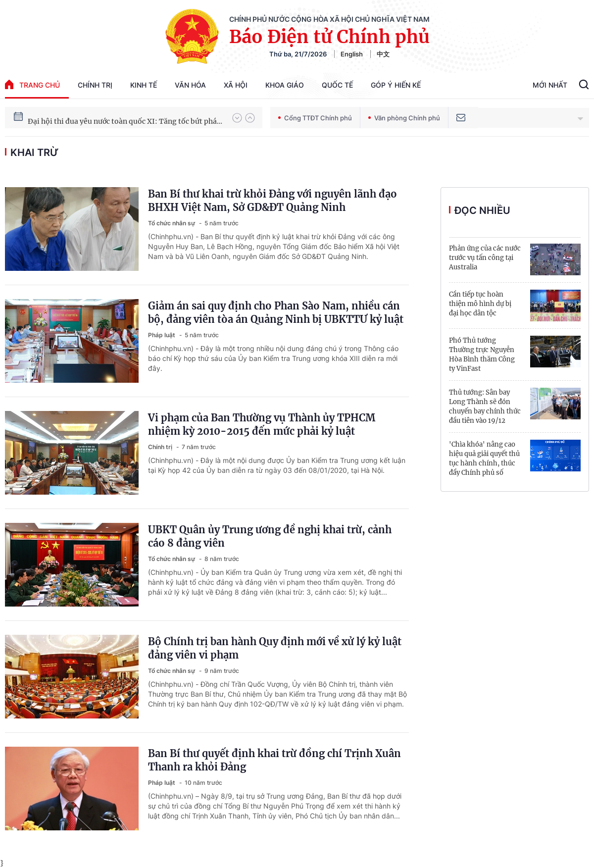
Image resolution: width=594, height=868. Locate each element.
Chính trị (95, 85)
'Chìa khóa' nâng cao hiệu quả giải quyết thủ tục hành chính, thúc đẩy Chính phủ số (484, 459)
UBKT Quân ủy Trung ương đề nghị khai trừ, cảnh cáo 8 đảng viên (270, 536)
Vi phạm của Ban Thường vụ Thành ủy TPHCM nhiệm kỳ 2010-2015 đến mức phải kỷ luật (262, 424)
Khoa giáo (285, 85)
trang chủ (32, 84)
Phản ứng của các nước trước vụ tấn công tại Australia (485, 258)
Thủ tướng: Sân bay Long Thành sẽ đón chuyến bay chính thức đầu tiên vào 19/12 (485, 407)
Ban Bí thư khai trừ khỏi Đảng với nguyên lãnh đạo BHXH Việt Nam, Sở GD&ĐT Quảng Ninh (272, 201)
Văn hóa (190, 85)
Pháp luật (162, 335)
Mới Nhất (550, 85)
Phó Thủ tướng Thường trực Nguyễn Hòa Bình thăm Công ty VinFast (482, 355)
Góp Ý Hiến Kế (396, 85)
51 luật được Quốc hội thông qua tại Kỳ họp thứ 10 (111, 116)
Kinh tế (144, 85)
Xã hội (236, 85)
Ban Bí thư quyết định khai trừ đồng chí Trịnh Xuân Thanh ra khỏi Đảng (274, 760)
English (352, 54)
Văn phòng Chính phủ (404, 118)
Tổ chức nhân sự (172, 223)
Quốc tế (337, 85)
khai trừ (34, 153)
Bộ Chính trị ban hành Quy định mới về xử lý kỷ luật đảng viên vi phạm (275, 648)
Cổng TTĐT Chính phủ (315, 118)
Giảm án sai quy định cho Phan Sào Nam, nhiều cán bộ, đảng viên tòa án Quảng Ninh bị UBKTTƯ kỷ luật (276, 312)
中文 (383, 54)
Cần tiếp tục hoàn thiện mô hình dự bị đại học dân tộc (480, 304)
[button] (237, 118)
